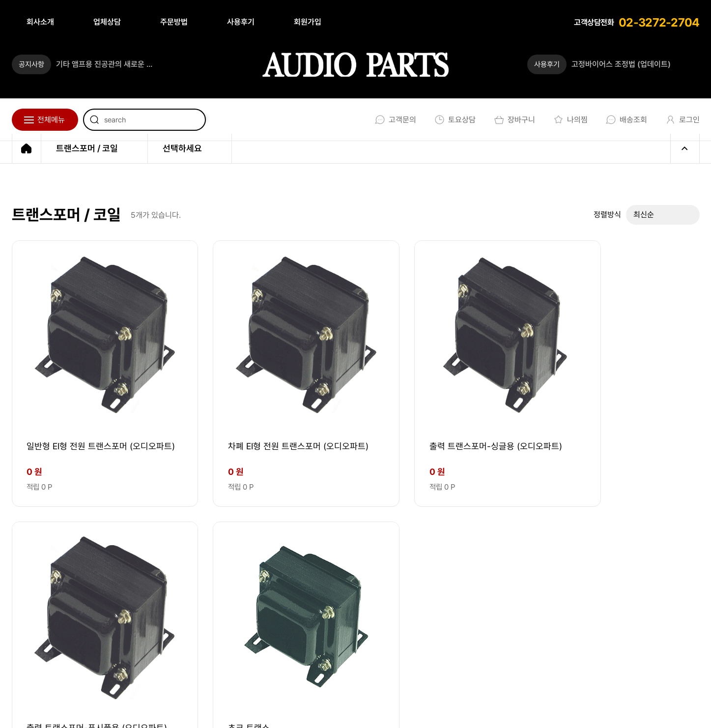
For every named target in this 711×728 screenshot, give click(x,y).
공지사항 (31, 64)
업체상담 (107, 22)
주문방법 (174, 22)
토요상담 (453, 120)
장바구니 (513, 120)
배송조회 (625, 120)
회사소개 (40, 22)
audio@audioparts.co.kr (185, 629)
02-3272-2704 (659, 22)
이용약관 (363, 709)
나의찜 (569, 120)
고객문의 (394, 120)
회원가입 (308, 22)
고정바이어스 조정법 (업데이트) (621, 64)
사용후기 (241, 22)
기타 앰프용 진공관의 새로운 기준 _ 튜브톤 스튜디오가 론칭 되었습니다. (108, 64)
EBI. (150, 709)
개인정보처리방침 (428, 709)
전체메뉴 (51, 120)
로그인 (681, 120)
